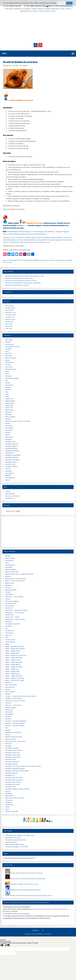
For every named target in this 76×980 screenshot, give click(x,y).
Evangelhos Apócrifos (13, 624)
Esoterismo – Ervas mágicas (15, 613)
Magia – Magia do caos (13, 660)
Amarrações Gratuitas (12, 347)
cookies (8, 365)
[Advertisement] (38, 28)
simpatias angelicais (12, 444)
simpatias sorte (10, 464)
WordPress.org (10, 498)
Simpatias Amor (9, 238)
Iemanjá (8, 387)
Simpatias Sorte (10, 787)
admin (17, 65)
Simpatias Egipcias (11, 773)
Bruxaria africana (11, 590)
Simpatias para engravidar (18, 242)
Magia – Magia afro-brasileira (15, 649)
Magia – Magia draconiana (14, 662)
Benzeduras (9, 362)
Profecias (8, 716)
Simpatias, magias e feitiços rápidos (17, 789)
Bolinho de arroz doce (20, 260)
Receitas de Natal (10, 226)
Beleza (16, 232)
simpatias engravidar (12, 451)
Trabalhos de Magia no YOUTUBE (16, 847)
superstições (9, 473)
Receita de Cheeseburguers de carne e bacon (21, 281)
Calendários (9, 594)
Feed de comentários (12, 496)
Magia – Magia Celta (12, 653)
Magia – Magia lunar (12, 669)
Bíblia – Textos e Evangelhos (15, 581)
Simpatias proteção (12, 457)
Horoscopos (30, 234)
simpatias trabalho (11, 466)
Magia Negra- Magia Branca (15, 844)
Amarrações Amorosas (13, 838)
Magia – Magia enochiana (14, 667)
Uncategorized (10, 478)
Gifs (6, 381)
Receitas (20, 226)
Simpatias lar (9, 453)
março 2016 (9, 306)
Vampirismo (9, 805)
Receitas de (31, 223)
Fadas (7, 374)
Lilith (7, 394)
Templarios (9, 800)
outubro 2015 (10, 317)
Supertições (9, 796)
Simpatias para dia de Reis (14, 778)
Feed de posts (10, 494)
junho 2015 (9, 326)
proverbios (9, 430)
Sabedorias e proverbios (13, 732)
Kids (7, 392)
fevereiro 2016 (10, 308)
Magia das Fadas (19, 234)
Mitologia (8, 414)
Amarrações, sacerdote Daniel (15, 840)
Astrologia (9, 567)
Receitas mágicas (35, 226)
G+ (43, 930)
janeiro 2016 (9, 310)
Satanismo (9, 744)
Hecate (8, 383)
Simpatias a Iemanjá (16, 240)
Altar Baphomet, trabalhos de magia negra (20, 835)
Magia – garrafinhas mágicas (15, 646)
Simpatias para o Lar (42, 242)
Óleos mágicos (10, 692)
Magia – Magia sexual (12, 674)
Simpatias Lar (10, 775)
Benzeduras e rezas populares (15, 579)
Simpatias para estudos (13, 782)
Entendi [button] (69, 3)
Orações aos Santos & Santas (15, 701)
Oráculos (8, 703)
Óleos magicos (10, 417)
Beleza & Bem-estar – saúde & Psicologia (19, 574)
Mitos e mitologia (11, 685)
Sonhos (8, 469)
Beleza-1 (8, 576)
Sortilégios (9, 793)
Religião (8, 730)
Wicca (40, 238)
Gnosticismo (9, 631)
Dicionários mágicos (12, 601)
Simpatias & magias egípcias (52, 238)
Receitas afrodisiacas (50, 226)
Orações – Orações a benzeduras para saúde (20, 696)
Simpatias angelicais (55, 240)
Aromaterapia (10, 565)
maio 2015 (9, 328)
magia (7, 396)
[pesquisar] (35, 511)
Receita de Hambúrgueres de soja (17, 285)
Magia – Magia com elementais (16, 655)
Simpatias (8, 439)
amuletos (8, 349)
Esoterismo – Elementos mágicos (17, 610)
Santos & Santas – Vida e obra (15, 741)
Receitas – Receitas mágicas (15, 726)
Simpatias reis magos (12, 460)
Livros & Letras (10, 640)
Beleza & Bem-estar (12, 572)
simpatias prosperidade (13, 455)
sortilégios (9, 471)
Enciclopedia (9, 606)
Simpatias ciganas (31, 238)
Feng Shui (31, 242)
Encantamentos (40, 234)
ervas (7, 372)
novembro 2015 (10, 315)
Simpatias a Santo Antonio (14, 750)
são (19, 199)
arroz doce (9, 260)
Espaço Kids (9, 615)
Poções (8, 423)
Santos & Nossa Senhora (14, 737)
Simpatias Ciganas (11, 446)
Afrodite (47, 232)
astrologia (8, 356)
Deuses (8, 599)
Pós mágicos (9, 428)
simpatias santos (11, 462)
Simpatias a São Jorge (13, 755)
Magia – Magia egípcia (13, 665)
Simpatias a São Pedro (13, 757)
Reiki (7, 728)
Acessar (8, 491)
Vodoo (7, 807)
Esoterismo (9, 608)
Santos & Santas (11, 739)
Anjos (52, 232)
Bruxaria (8, 588)
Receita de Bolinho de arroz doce (39, 260)
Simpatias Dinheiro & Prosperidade (35, 240)
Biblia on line (9, 583)
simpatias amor (10, 442)
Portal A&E (9, 426)
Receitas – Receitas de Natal (15, 723)
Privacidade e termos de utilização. (16, 914)
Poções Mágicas (38, 232)
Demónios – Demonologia (14, 597)
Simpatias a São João (12, 753)
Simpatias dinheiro (11, 448)
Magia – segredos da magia (14, 678)
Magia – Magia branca (13, 651)
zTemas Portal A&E (11, 811)
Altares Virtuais (10, 558)
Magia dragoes (10, 401)
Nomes (8, 689)
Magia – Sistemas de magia (14, 680)
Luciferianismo (10, 642)
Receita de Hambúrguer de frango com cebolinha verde (24, 276)
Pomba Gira (9, 710)
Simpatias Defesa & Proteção (15, 769)
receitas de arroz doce (57, 260)
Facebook (35, 930)
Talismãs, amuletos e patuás (15, 798)
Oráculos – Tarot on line (13, 705)
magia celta (9, 399)
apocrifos (8, 353)
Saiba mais (61, 3)
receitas (25, 65)
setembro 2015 (10, 319)
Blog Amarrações (11, 842)
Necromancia (10, 687)
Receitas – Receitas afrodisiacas (16, 721)
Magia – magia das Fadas (14, 658)
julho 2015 (9, 324)
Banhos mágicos (25, 232)
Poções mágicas (11, 707)
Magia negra (9, 410)
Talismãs (8, 475)
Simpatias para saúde (12, 784)
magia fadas (9, 405)
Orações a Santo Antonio (14, 698)
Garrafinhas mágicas (12, 378)
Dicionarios (9, 367)
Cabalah (8, 592)
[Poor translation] (7, 945)
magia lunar (9, 408)
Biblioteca (9, 585)
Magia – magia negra (12, 671)
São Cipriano (9, 437)
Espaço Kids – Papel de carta (15, 619)
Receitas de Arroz (63, 223)
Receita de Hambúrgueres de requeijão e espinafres (23, 283)
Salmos (8, 435)
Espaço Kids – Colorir (12, 617)
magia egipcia (10, 403)
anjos (7, 351)
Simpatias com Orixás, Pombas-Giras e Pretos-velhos (23, 766)
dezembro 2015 (10, 313)
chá (15, 111)
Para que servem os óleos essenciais (18, 421)
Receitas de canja (17, 228)
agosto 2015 (9, 322)
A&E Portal (9, 340)
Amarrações (20, 238)
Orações (8, 419)
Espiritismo (9, 622)
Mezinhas (10, 232)
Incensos (8, 390)
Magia (7, 644)
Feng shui (8, 376)
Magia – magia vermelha (14, 676)
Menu (4, 53)
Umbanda (9, 802)
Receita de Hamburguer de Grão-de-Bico (19, 278)
